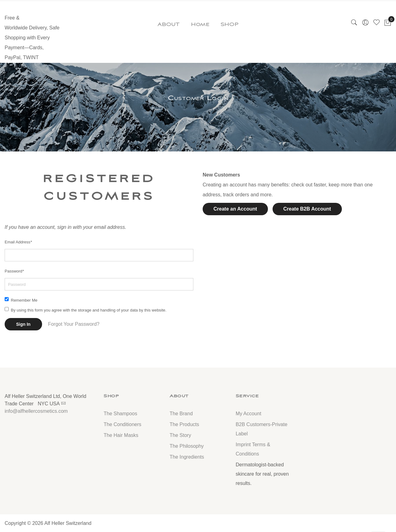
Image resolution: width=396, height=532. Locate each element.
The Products (184, 424)
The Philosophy (187, 446)
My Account (249, 414)
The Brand (181, 414)
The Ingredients (187, 457)
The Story (180, 435)
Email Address (18, 242)
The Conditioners (123, 424)
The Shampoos (121, 414)
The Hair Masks (121, 435)
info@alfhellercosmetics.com (36, 411)
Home (200, 24)
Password (14, 271)
